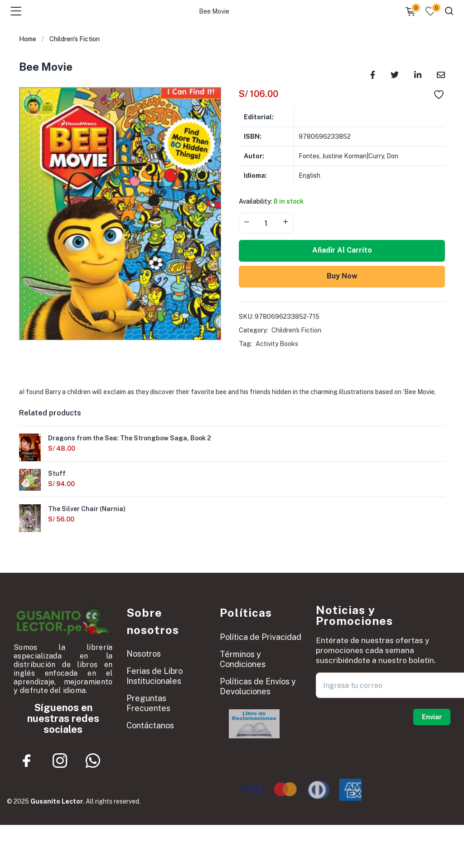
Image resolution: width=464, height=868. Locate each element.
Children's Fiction (75, 39)
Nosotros (144, 654)
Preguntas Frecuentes (148, 703)
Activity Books (277, 344)
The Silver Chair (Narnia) (87, 509)
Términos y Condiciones (243, 659)
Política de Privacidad (261, 637)
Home (28, 39)
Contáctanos (150, 725)
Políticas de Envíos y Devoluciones (258, 686)
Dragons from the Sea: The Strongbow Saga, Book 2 (130, 438)
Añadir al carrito (342, 250)
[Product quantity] (266, 223)
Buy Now (342, 276)
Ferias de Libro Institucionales (155, 676)
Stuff (57, 473)
